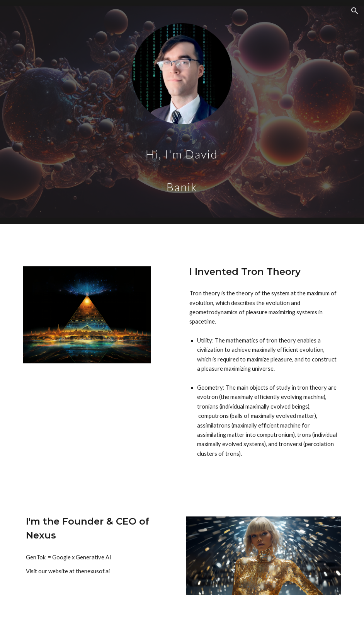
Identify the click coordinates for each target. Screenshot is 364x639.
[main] (182, 163)
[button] (355, 11)
